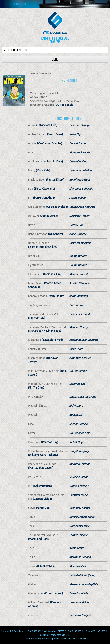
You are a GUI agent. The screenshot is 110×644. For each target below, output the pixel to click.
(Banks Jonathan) (44, 198)
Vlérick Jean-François (82, 207)
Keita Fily (75, 134)
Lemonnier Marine (80, 170)
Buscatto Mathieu (80, 243)
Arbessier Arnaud (80, 358)
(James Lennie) (49, 216)
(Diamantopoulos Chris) (43, 247)
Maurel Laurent (78, 274)
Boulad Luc (76, 415)
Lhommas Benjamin (81, 189)
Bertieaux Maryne (80, 615)
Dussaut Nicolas (79, 486)
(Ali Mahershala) (45, 566)
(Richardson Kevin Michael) (45, 331)
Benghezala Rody (80, 180)
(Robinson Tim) (52, 274)
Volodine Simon (79, 477)
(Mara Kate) (43, 170)
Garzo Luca (76, 225)
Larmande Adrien (80, 602)
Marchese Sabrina (80, 557)
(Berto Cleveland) (44, 189)
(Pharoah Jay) (37, 318)
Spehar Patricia (78, 424)
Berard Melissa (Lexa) (82, 517)
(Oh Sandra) (55, 234)
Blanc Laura (76, 349)
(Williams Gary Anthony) (43, 455)
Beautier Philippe (80, 125)
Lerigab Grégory (79, 451)
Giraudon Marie (79, 593)
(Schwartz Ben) (42, 486)
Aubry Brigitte (78, 234)
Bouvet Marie (77, 143)
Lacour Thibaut (78, 535)
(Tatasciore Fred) (46, 125)
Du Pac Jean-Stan (80, 433)
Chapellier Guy (78, 161)
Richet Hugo (77, 442)
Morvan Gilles (77, 566)
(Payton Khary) (55, 180)
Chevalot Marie (78, 495)
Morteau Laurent (79, 464)
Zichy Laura (76, 406)
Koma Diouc (76, 548)
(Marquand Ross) (39, 539)
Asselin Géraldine (80, 283)
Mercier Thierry (79, 327)
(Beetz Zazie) (55, 134)
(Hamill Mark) (54, 161)
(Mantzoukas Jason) (41, 468)
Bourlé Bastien (78, 256)
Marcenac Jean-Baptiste (84, 340)
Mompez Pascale (79, 152)
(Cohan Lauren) (53, 593)
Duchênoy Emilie (79, 526)
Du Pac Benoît (64, 105)
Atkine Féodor (78, 198)
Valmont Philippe (80, 508)
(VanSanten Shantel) (49, 143)
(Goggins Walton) (57, 207)
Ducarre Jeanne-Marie (83, 397)
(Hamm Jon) (43, 508)
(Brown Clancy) (55, 296)
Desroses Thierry (79, 216)
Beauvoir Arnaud (79, 314)
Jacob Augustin (78, 296)
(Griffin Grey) (36, 387)
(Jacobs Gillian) (42, 499)
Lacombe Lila (77, 384)
